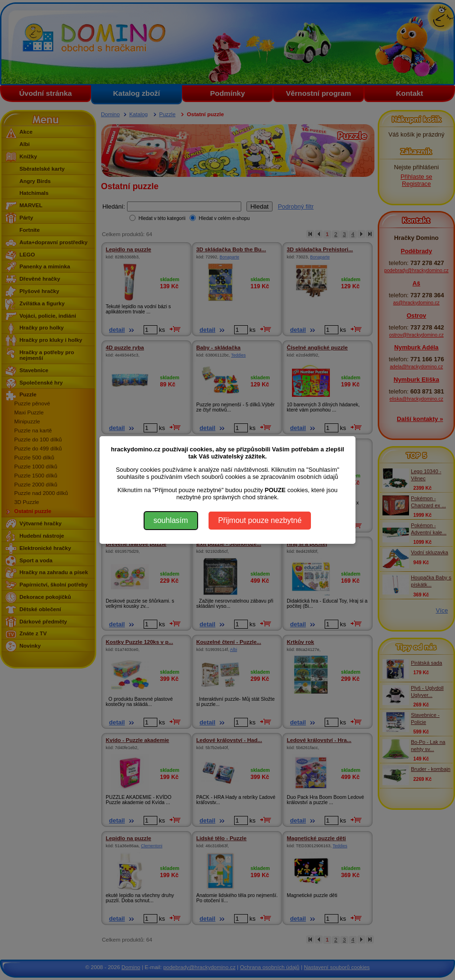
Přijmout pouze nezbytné (260, 520)
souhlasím (171, 520)
